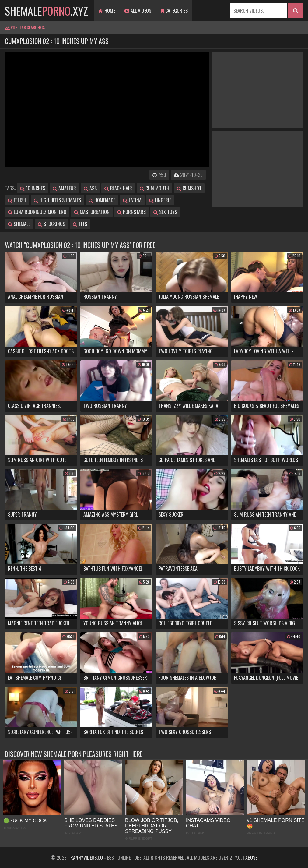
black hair (118, 188)
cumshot (189, 188)
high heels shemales (57, 200)
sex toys (165, 212)
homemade (102, 200)
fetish (17, 200)
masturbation (92, 212)
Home (107, 11)
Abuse (251, 858)
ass (90, 188)
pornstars (131, 212)
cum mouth (154, 188)
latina (132, 200)
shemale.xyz (46, 11)
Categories (174, 11)
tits (80, 224)
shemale (19, 224)
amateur (64, 188)
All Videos (138, 11)
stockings (51, 224)
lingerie (160, 200)
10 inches (33, 188)
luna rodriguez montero (37, 212)
